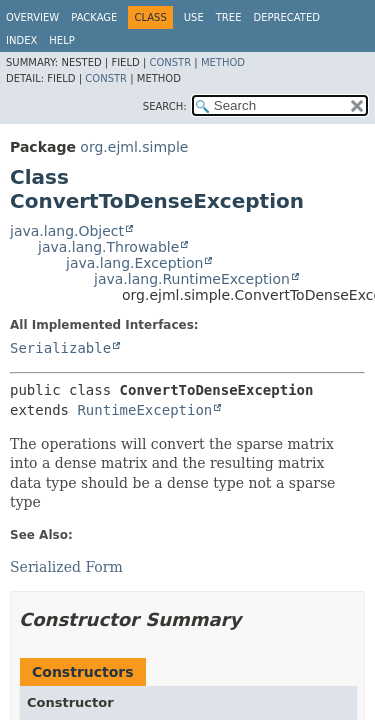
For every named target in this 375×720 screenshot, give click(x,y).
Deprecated (286, 17)
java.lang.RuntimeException (192, 279)
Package (94, 17)
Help (61, 40)
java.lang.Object (67, 231)
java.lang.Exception (134, 263)
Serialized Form (66, 567)
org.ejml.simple (134, 147)
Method (223, 62)
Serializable (60, 348)
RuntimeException (144, 410)
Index (21, 40)
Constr (170, 62)
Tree (229, 17)
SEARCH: (165, 106)
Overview (32, 17)
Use (194, 17)
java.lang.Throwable (108, 247)
